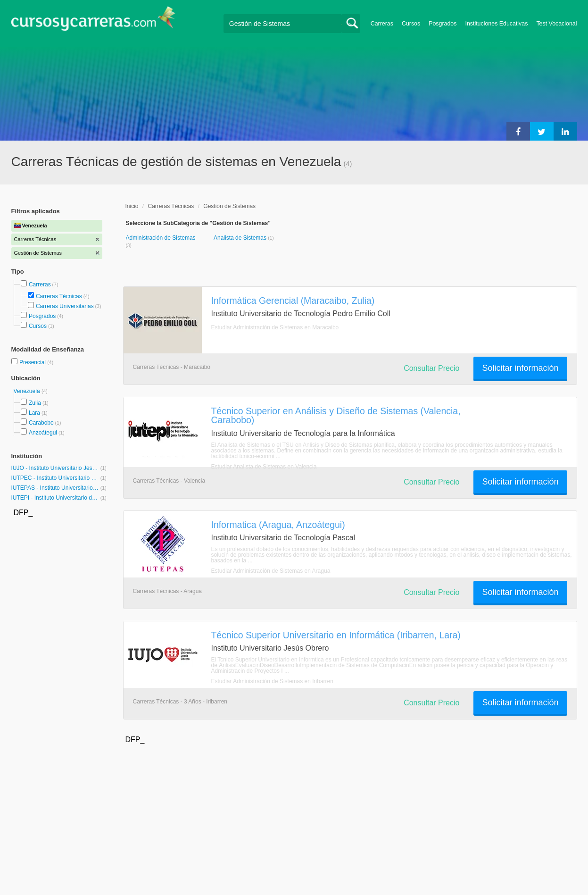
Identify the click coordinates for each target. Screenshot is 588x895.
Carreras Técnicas (59, 296)
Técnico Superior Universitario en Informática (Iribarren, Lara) (336, 635)
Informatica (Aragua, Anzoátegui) (278, 525)
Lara (34, 413)
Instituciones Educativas (496, 24)
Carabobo (41, 423)
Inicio (132, 206)
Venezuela (28, 391)
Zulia (35, 403)
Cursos (411, 24)
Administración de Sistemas (161, 238)
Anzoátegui (43, 433)
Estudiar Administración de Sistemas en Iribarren (272, 681)
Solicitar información (520, 368)
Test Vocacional (556, 24)
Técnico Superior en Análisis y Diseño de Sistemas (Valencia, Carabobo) (336, 415)
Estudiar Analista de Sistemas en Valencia (264, 467)
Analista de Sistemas (241, 238)
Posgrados (443, 24)
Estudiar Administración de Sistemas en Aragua (271, 571)
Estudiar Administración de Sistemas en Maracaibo (275, 327)
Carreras (382, 24)
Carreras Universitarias (65, 306)
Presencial (33, 362)
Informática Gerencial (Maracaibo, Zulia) (293, 301)
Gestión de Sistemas (229, 206)
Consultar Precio (431, 368)
